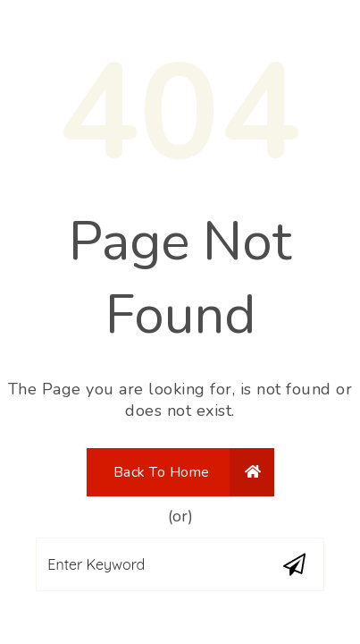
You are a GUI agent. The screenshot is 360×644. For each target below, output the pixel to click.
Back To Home (188, 472)
